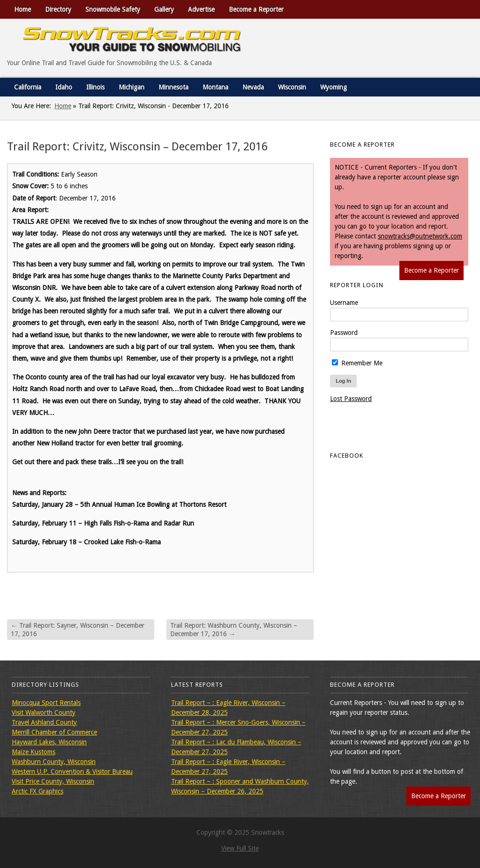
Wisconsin (292, 87)
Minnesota (173, 87)
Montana (215, 87)
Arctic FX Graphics (37, 791)
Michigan (131, 87)
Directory (58, 9)
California (28, 87)
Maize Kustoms (34, 752)
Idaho (64, 87)
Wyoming (334, 87)
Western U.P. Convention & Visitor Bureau (72, 772)
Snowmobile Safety (113, 9)
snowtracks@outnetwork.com (420, 236)
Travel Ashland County (44, 722)
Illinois (95, 87)
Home (22, 9)
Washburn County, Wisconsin (54, 762)
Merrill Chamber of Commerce (54, 732)
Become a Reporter (256, 9)
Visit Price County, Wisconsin (53, 781)
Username (344, 303)
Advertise (201, 9)
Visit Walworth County (44, 712)
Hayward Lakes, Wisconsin (49, 742)
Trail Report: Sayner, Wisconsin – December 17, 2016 (78, 630)
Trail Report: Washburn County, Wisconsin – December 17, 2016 (234, 630)
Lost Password (351, 399)
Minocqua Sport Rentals (46, 703)
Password (344, 333)
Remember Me (357, 363)
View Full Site (240, 848)
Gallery (164, 9)
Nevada (253, 87)
